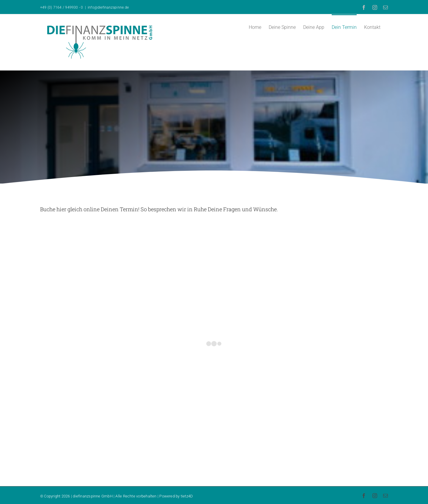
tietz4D (187, 496)
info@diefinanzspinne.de (108, 7)
